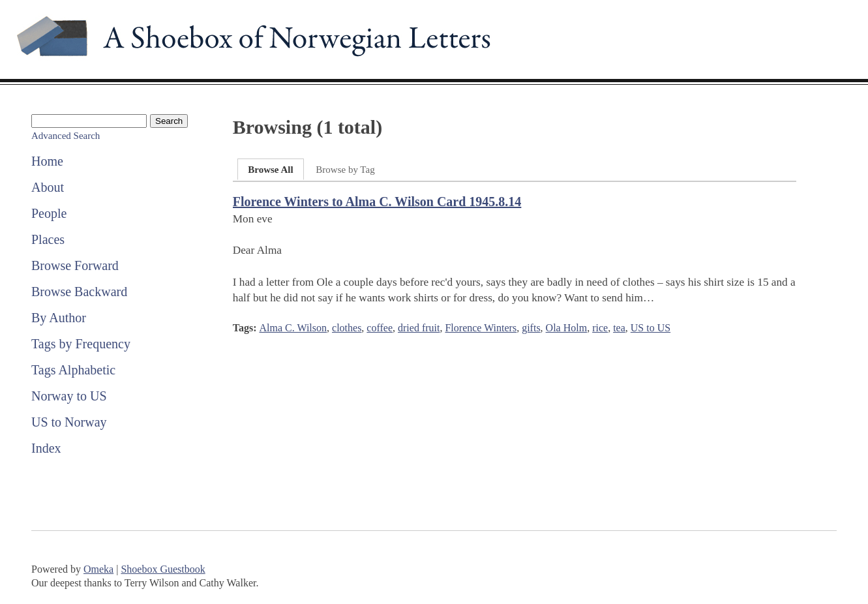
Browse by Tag (345, 170)
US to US (651, 328)
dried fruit (419, 328)
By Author (59, 318)
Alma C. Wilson (293, 328)
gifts (531, 328)
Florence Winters (481, 328)
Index (46, 448)
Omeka (98, 569)
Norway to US (69, 396)
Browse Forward (75, 265)
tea (619, 328)
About (48, 187)
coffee (380, 328)
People (49, 213)
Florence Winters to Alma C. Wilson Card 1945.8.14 (377, 202)
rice (600, 328)
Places (48, 239)
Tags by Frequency (81, 344)
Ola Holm (567, 328)
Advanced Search (66, 136)
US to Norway (69, 422)
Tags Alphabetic (73, 370)
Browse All (270, 170)
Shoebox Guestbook (163, 569)
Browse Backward (79, 292)
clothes (347, 328)
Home (47, 161)
